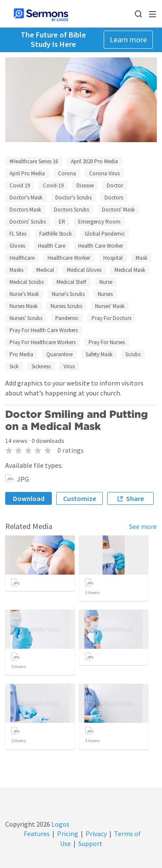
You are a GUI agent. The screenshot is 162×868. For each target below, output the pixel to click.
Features (37, 834)
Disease (85, 185)
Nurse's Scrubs (68, 294)
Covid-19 (53, 185)
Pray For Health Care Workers (44, 330)
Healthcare (22, 258)
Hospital (113, 258)
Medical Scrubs (27, 282)
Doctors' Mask (118, 210)
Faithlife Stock (56, 234)
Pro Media (21, 354)
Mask (141, 258)
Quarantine (59, 354)
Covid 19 (20, 185)
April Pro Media (27, 173)
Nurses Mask (24, 306)
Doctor (115, 185)
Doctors (114, 198)
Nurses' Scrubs (26, 318)
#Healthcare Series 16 (34, 161)
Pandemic (67, 318)
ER (62, 222)
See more (143, 526)
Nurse (106, 282)
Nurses (105, 294)
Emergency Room (99, 222)
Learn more (128, 39)
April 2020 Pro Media (94, 161)
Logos (60, 824)
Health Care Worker (101, 246)
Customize (79, 498)
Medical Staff (71, 282)
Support (90, 843)
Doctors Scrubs (71, 210)
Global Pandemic (105, 234)
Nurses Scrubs (66, 306)
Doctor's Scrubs (73, 198)
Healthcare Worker (69, 258)
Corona (67, 173)
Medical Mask (130, 270)
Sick (14, 366)
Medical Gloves (84, 270)
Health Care (52, 246)
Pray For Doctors (111, 318)
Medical (45, 270)
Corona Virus (104, 173)
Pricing (68, 834)
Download (29, 498)
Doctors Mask (25, 210)
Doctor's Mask (26, 198)
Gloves (17, 246)
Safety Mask (99, 354)
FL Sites (18, 234)
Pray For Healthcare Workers (43, 342)
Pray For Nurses (107, 342)
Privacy (96, 834)
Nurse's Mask (24, 294)
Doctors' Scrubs (28, 222)
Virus (69, 366)
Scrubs (133, 354)
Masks (16, 270)
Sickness (41, 366)
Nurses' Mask (110, 306)
